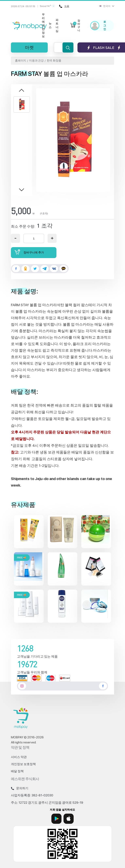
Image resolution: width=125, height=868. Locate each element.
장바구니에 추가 (29, 252)
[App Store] (69, 819)
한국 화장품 (54, 60)
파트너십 (57, 25)
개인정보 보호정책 (23, 764)
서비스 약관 (19, 757)
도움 (64, 6)
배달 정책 (17, 771)
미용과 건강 (36, 60)
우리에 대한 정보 (43, 25)
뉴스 (50, 25)
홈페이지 (21, 60)
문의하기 (20, 788)
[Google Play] (56, 819)
